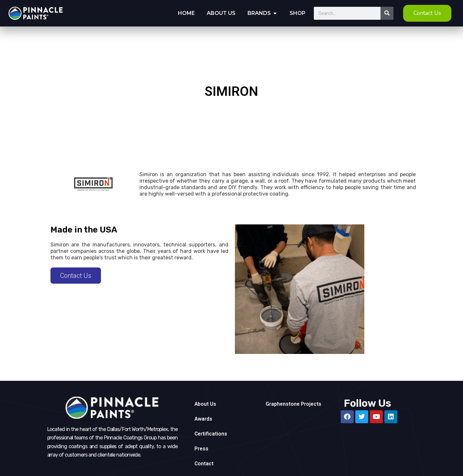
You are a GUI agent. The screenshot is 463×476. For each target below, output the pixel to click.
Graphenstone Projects (294, 404)
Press (202, 449)
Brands (259, 13)
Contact (204, 464)
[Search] (387, 13)
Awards (204, 419)
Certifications (211, 434)
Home (186, 13)
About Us (221, 13)
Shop (298, 13)
